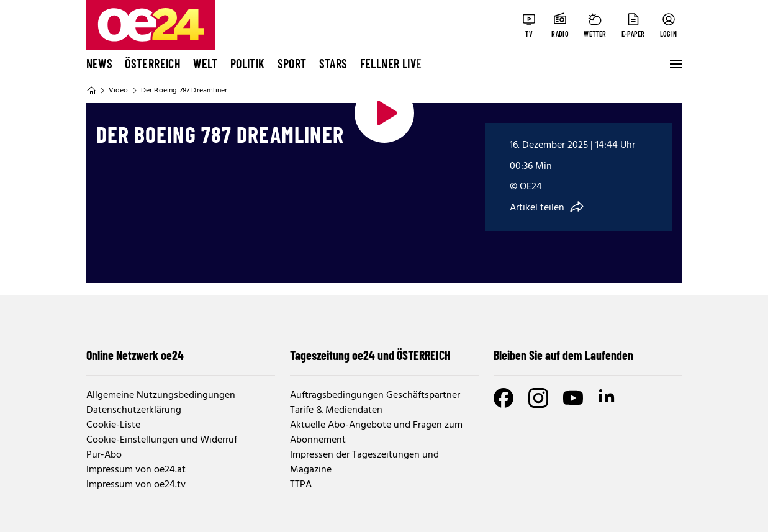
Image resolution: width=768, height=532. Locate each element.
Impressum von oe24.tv (136, 485)
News (100, 63)
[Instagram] (538, 398)
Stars (333, 63)
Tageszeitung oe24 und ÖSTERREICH (370, 355)
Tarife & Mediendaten (336, 410)
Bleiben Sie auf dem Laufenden (563, 355)
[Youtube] (573, 398)
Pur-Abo (104, 455)
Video (119, 91)
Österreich (153, 63)
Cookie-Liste (113, 425)
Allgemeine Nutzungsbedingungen (161, 395)
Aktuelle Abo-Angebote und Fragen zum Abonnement (376, 433)
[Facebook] (504, 398)
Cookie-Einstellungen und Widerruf (162, 440)
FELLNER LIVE (391, 63)
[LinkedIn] (608, 398)
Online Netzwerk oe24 (135, 355)
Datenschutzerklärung (134, 410)
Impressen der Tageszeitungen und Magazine (364, 462)
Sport (292, 63)
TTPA (301, 485)
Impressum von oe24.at (136, 470)
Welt (206, 63)
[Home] (91, 91)
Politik (248, 63)
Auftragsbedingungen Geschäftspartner (375, 395)
